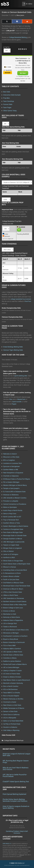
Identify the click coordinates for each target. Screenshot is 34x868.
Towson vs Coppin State (11, 545)
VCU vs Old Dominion (10, 689)
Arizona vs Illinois (9, 611)
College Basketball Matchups (14, 740)
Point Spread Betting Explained (14, 794)
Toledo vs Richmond (10, 627)
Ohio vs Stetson (8, 551)
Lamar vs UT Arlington (11, 554)
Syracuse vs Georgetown (11, 466)
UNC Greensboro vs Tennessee (14, 598)
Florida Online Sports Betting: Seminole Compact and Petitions (15, 800)
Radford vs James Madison (12, 661)
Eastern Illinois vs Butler (11, 576)
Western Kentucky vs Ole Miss (13, 699)
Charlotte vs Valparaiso (11, 476)
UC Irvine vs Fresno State (12, 674)
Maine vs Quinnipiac (10, 507)
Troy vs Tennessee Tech (11, 520)
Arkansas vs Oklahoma (11, 495)
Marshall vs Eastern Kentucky (13, 683)
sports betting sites (21, 376)
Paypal (14, 404)
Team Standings (9, 101)
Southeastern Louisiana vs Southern (15, 636)
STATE (7, 47)
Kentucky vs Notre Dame (12, 617)
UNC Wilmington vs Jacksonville (14, 542)
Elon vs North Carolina (11, 686)
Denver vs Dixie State (10, 711)
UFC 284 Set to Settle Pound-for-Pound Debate (15, 775)
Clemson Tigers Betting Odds (13, 350)
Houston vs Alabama (10, 727)
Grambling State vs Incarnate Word (15, 570)
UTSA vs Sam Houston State (13, 592)
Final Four (28, 301)
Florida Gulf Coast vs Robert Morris (15, 664)
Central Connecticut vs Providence (15, 504)
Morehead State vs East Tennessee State (17, 586)
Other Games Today (10, 111)
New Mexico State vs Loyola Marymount (17, 680)
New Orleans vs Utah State (12, 705)
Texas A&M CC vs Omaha (12, 693)
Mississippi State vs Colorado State (15, 535)
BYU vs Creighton (9, 460)
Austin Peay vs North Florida (13, 510)
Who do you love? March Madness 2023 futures (16, 768)
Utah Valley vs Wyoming (11, 730)
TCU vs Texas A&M (9, 645)
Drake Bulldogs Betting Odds (13, 347)
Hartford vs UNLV (9, 557)
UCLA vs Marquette (10, 718)
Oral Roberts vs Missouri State (13, 583)
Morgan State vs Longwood (12, 548)
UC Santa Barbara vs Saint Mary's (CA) (16, 630)
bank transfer (17, 402)
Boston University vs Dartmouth (14, 642)
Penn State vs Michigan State (13, 532)
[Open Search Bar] (24, 4)
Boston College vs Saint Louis (13, 608)
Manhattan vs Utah (10, 614)
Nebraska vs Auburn (10, 454)
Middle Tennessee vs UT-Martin (14, 708)
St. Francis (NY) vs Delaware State (14, 492)
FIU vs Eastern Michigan (11, 482)
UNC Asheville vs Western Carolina (15, 498)
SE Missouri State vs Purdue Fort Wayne (17, 479)
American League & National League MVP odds (17, 755)
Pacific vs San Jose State (11, 579)
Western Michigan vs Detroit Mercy (15, 485)
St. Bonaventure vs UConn (12, 573)
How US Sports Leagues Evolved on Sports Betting (16, 807)
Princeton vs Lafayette (11, 501)
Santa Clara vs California (11, 715)
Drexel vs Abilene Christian (12, 677)
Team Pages (7, 107)
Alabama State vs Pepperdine (13, 620)
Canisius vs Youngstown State (13, 529)
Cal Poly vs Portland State (12, 724)
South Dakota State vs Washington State (17, 564)
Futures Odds (8, 104)
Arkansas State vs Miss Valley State (15, 605)
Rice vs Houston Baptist (11, 696)
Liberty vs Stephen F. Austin (12, 671)
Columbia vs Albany (10, 658)
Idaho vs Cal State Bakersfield (13, 721)
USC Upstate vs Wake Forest (13, 652)
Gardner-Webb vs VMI (11, 470)
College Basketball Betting (18, 37)
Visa (11, 399)
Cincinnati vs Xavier (10, 702)
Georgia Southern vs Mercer (13, 539)
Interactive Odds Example (12, 95)
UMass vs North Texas (11, 595)
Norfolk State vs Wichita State (13, 655)
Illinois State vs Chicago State (13, 561)
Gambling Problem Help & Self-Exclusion (17, 832)
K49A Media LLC (7, 843)
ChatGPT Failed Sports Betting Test (16, 782)
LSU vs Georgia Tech (10, 623)
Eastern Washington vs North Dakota (16, 526)
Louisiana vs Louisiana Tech (12, 463)
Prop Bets (7, 98)
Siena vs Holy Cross (10, 514)
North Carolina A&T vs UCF (12, 517)
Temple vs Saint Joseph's (11, 488)
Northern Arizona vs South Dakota (15, 601)
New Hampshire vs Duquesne (13, 473)
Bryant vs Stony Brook (11, 639)
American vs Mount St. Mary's (13, 589)
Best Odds (7, 92)
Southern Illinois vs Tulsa (12, 523)
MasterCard (21, 399)
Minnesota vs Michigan (11, 633)
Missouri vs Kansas (10, 567)
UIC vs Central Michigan (11, 667)
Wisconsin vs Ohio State (11, 457)
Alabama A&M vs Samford (12, 649)
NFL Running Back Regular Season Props (16, 762)
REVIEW (8, 73)
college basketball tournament (21, 299)
